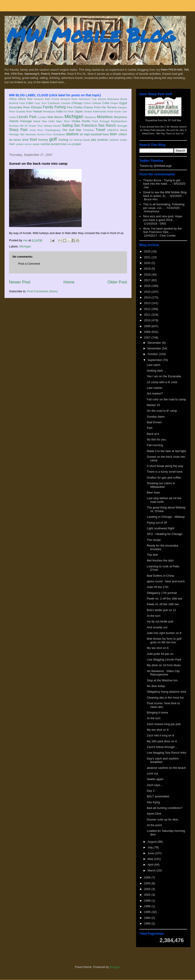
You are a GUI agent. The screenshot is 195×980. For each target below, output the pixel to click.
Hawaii (38, 111)
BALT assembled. (158, 796)
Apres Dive (154, 814)
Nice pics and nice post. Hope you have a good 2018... (163, 218)
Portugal (105, 121)
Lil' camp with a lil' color (162, 382)
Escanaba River (20, 107)
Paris (95, 121)
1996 (148, 906)
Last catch (153, 365)
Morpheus (105, 117)
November (155, 348)
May (151, 859)
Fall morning (155, 445)
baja (87, 134)
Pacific (86, 121)
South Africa (36, 130)
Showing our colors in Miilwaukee (161, 485)
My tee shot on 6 (158, 648)
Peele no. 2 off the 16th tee (164, 599)
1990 (148, 923)
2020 (148, 263)
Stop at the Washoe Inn (162, 680)
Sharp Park (18, 130)
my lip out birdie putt (160, 621)
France (88, 107)
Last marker (155, 388)
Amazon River (69, 99)
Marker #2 (153, 405)
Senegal (122, 126)
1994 (148, 918)
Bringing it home (157, 713)
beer (113, 134)
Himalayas (49, 111)
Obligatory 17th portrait (162, 593)
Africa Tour (25, 99)
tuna (69, 144)
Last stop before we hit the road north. (164, 500)
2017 (148, 280)
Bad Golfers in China (160, 576)
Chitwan (96, 103)
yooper (77, 144)
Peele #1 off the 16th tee (163, 604)
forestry (43, 140)
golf (53, 139)
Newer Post (20, 282)
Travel (100, 130)
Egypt (123, 103)
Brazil (124, 99)
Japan (79, 111)
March (152, 870)
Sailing (67, 125)
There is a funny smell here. (165, 472)
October (153, 354)
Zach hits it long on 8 (160, 735)
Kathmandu (100, 111)
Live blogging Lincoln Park (164, 659)
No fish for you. (157, 439)
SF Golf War (174, 120)
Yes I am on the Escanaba (164, 376)
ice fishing (76, 140)
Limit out (152, 773)
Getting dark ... (156, 371)
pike (94, 140)
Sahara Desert (52, 126)
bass (106, 134)
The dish (152, 555)
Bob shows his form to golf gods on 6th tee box (164, 640)
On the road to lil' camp (162, 411)
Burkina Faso (17, 103)
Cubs (106, 103)
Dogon (114, 103)
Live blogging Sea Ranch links (166, 753)
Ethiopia (36, 107)
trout (63, 144)
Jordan (88, 111)
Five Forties (75, 107)
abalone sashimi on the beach (166, 768)
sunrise (45, 144)
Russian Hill (16, 126)
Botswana (113, 99)
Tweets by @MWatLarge (156, 166)
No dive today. (156, 686)
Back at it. (153, 434)
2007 (148, 338)
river (12, 144)
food (33, 139)
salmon (28, 144)
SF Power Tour (34, 126)
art (82, 134)
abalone (72, 134)
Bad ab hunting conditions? (165, 808)
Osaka (76, 121)
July (151, 847)
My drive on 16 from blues (164, 665)
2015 (148, 292)
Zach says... (155, 785)
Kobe (110, 111)
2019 (148, 269)
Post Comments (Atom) (43, 291)
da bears (15, 140)
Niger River (63, 121)
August (153, 842)
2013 (148, 303)
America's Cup (88, 99)
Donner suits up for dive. (163, 819)
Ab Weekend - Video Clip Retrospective (163, 673)
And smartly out (157, 627)
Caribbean (54, 103)
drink (25, 140)
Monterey (90, 117)
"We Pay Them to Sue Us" (170, 133)
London (42, 117)
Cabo (30, 103)
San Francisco (85, 125)
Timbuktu (88, 130)
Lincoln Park (27, 117)
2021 (148, 257)
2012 (148, 309)
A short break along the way (165, 466)
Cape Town (41, 103)
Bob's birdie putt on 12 (161, 610)
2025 (148, 251)
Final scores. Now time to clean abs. (163, 705)
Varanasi (30, 134)
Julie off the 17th (157, 587)
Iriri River (69, 111)
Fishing (60, 107)
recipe (123, 140)
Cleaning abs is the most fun (165, 698)
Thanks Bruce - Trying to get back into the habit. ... (162, 182)
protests (103, 140)
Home (69, 282)
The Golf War (72, 130)
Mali (50, 117)
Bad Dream (154, 422)
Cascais (66, 103)
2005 (148, 883)
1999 (148, 901)
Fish (150, 428)
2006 (148, 877)
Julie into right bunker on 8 (164, 633)
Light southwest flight (160, 528)
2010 (148, 320)
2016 (148, 286)
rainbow (114, 140)
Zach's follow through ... (162, 747)
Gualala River (24, 111)
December (155, 343)
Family (48, 107)
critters (123, 134)
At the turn (154, 616)
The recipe (154, 540)
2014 (148, 297)
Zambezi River (44, 134)
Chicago (77, 103)
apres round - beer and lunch (166, 581)
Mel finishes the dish (160, 560)
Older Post (117, 282)
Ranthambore (119, 121)
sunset (55, 144)
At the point (154, 825)
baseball (96, 134)
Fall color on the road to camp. (167, 399)
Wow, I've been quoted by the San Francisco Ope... (162, 230)
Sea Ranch (107, 125)
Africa (13, 99)
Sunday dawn (156, 417)
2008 (148, 332)
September (155, 360)
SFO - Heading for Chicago (165, 534)
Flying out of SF (157, 523)
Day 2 (151, 791)
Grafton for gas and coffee (164, 478)
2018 (148, 275)
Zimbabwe (59, 134)
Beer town (153, 492)
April (151, 865)
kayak (86, 140)
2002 (148, 895)
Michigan (74, 116)
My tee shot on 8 (158, 730)
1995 (148, 912)
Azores (102, 99)
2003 (148, 889)
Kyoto (118, 111)
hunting (63, 140)
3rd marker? (155, 393)
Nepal (37, 121)
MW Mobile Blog (91, 35)
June (151, 853)
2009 (148, 326)
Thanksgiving (53, 130)
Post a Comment (29, 264)
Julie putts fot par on (160, 654)
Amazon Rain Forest (47, 99)
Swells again (155, 779)
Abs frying (153, 802)
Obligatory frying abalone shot (166, 692)
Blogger (115, 967)
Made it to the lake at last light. (167, 451)
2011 (148, 315)
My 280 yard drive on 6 (162, 741)
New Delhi (48, 121)
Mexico (59, 117)
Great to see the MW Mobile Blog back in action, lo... (165, 194)
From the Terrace (105, 107)
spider (36, 144)
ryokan (20, 144)
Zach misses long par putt (164, 724)
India (59, 111)
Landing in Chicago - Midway (166, 517)
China (87, 103)
